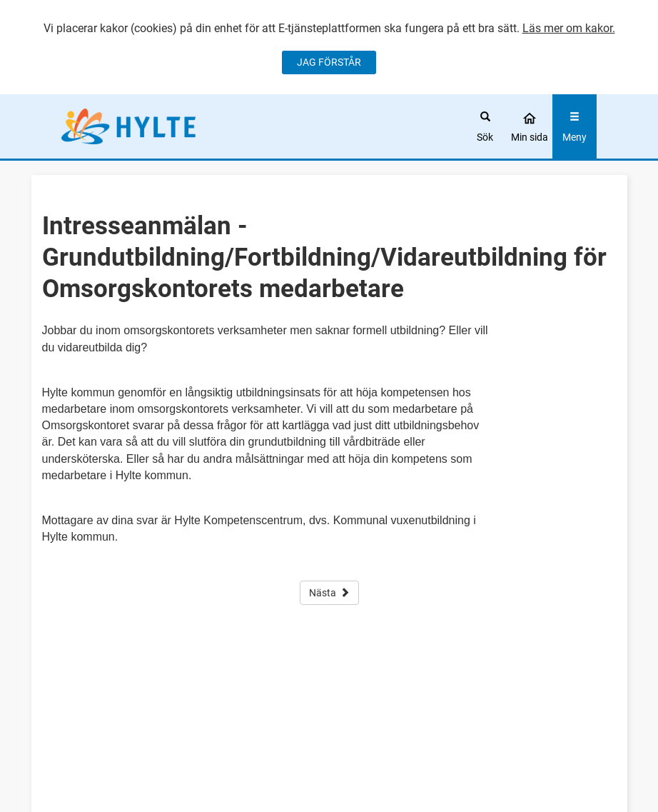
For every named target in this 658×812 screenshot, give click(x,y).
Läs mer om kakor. (569, 28)
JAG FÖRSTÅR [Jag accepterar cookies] (329, 62)
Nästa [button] (329, 593)
